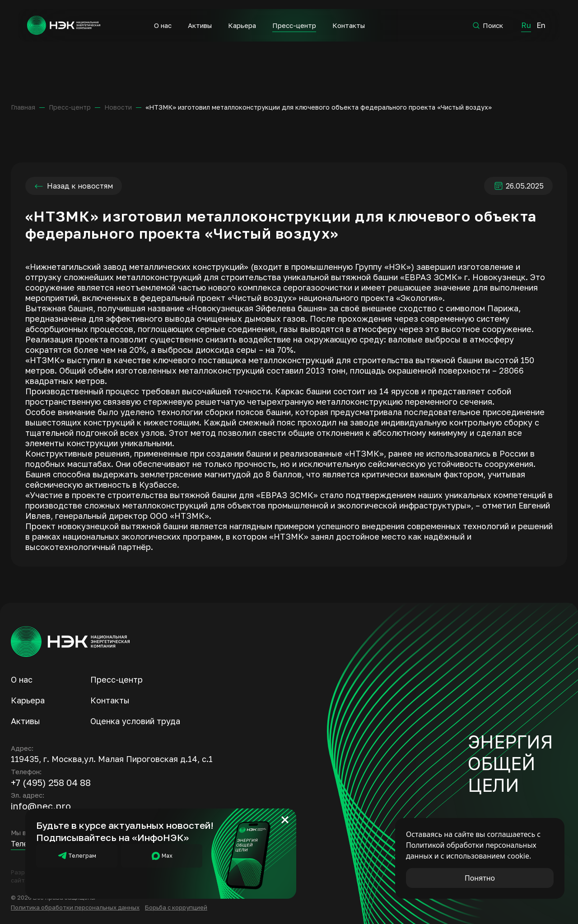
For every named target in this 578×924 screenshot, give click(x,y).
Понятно (480, 878)
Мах (162, 856)
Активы (199, 25)
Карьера (242, 25)
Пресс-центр (294, 25)
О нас (162, 25)
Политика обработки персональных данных (75, 907)
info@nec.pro (41, 806)
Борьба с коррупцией (176, 907)
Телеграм (77, 856)
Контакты (348, 25)
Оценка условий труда (135, 721)
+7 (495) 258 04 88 (51, 782)
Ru (526, 25)
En (541, 25)
